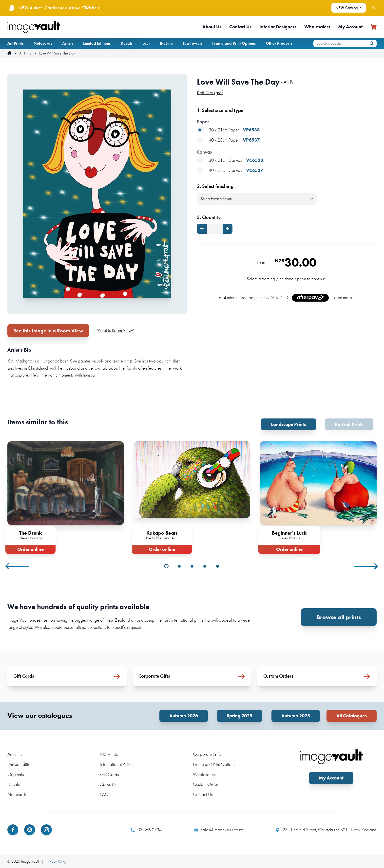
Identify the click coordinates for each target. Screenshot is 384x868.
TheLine (166, 43)
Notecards (43, 43)
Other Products (279, 43)
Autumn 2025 (296, 716)
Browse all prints (339, 617)
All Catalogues (352, 716)
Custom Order (206, 784)
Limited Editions (97, 43)
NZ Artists (109, 754)
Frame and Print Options (234, 43)
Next (366, 566)
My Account (350, 27)
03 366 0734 (146, 830)
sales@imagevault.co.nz (219, 830)
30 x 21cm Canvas (230, 160)
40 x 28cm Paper (228, 140)
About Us (212, 27)
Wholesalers (317, 27)
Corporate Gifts (207, 754)
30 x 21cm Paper (228, 130)
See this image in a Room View (48, 331)
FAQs (105, 794)
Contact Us (240, 27)
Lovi (146, 43)
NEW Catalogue (349, 8)
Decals (127, 43)
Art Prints (16, 43)
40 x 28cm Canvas (230, 171)
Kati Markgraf (210, 92)
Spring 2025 (240, 716)
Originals (16, 774)
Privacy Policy (57, 861)
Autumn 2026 (184, 716)
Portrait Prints (349, 424)
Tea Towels (192, 43)
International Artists (117, 764)
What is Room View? (115, 330)
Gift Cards (110, 774)
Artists (68, 43)
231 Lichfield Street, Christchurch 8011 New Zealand (326, 830)
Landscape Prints (288, 424)
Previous (18, 566)
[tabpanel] (66, 497)
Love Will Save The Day (57, 53)
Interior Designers (278, 27)
